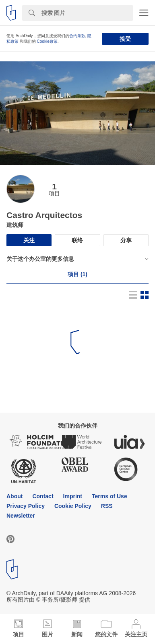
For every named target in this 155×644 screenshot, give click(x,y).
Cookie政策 (47, 41)
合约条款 (77, 36)
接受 (125, 39)
